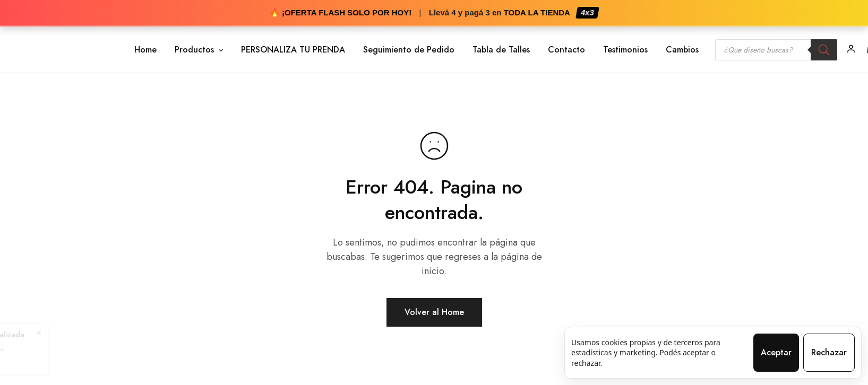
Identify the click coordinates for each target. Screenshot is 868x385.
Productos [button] (200, 50)
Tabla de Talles (501, 50)
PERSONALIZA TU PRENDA (293, 50)
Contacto (566, 50)
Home (145, 50)
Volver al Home (434, 312)
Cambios (682, 50)
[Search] (824, 50)
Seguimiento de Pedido (409, 50)
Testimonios (625, 50)
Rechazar (829, 352)
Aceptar (776, 352)
